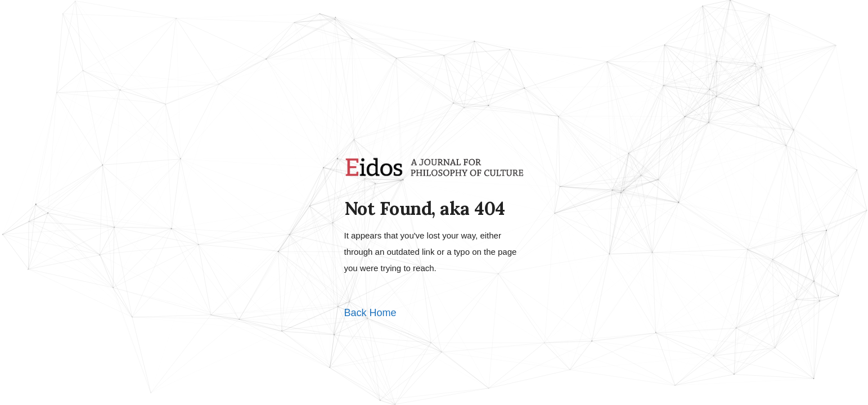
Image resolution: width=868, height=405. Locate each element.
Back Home (370, 313)
